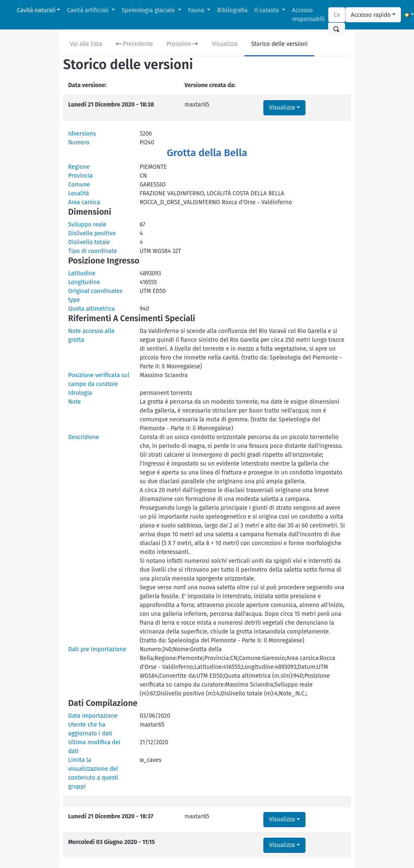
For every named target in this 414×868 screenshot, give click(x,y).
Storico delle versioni (279, 44)
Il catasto (268, 10)
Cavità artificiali (88, 10)
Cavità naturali (36, 10)
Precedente (134, 44)
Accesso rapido (371, 15)
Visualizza (225, 44)
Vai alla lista (86, 44)
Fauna (197, 10)
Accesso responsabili (308, 15)
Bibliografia (232, 10)
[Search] (337, 15)
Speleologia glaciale (149, 10)
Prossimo (183, 44)
